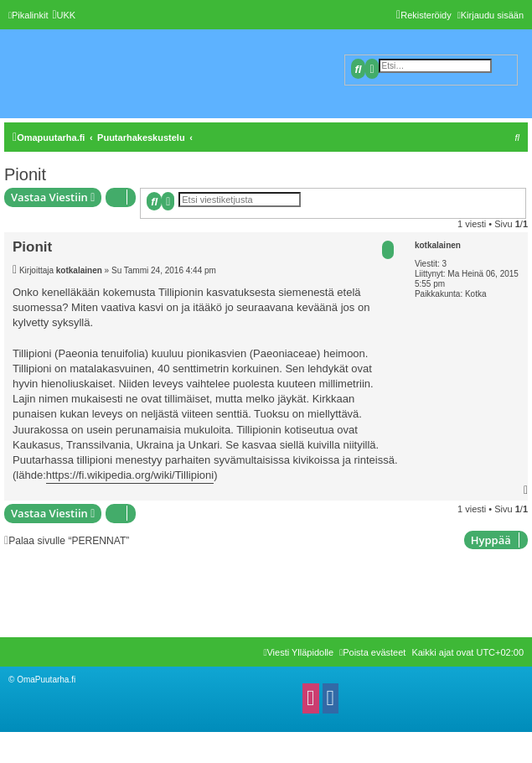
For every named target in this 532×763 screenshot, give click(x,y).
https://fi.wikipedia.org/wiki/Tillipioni (130, 475)
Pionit (25, 174)
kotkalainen (438, 245)
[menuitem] (64, 15)
